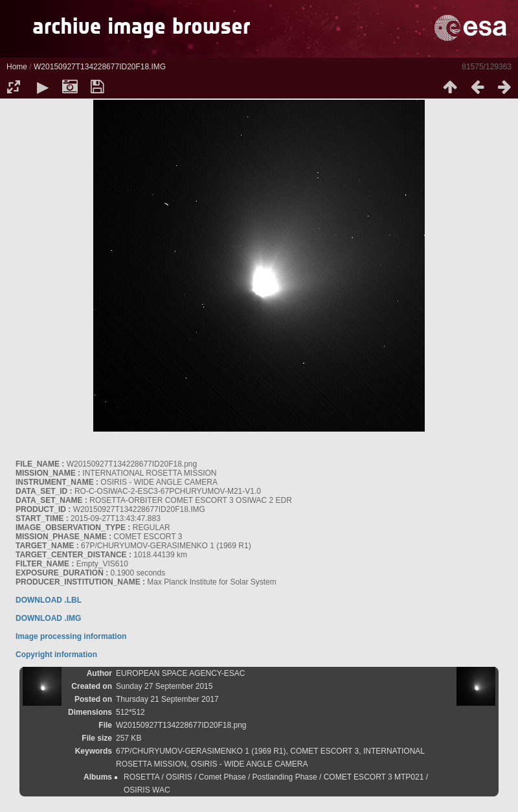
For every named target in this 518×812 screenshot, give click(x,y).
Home (17, 67)
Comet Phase (222, 777)
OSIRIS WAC (147, 790)
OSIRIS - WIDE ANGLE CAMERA (250, 764)
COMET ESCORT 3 (324, 751)
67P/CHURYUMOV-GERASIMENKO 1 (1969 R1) (201, 751)
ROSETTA (141, 777)
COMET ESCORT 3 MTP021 (374, 777)
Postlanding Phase (285, 777)
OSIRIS (179, 777)
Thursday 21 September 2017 (167, 699)
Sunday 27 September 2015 (164, 686)
